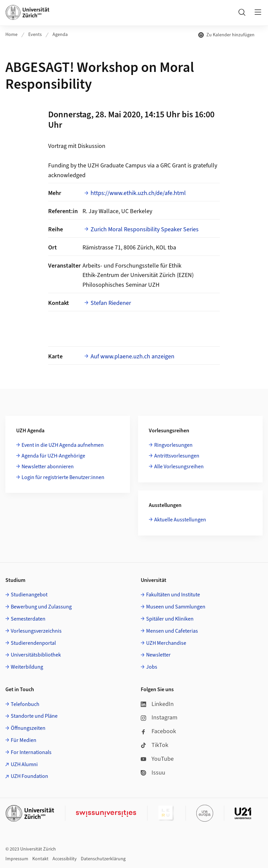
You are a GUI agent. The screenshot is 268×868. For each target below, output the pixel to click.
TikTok (155, 745)
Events (35, 35)
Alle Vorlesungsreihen (179, 467)
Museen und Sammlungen (176, 607)
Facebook (158, 731)
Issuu (153, 773)
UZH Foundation (29, 776)
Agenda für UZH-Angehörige (53, 456)
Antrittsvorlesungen (177, 456)
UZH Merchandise (166, 643)
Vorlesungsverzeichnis (36, 631)
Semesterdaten (28, 619)
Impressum (17, 859)
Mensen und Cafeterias (172, 631)
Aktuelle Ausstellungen (180, 520)
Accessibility (65, 859)
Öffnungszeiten (28, 728)
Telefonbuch (25, 704)
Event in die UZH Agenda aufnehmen (63, 445)
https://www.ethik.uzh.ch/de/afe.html (138, 193)
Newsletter (158, 655)
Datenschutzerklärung (103, 859)
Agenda (60, 35)
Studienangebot (29, 595)
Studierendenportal (33, 643)
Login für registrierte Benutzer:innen (63, 477)
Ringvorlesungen (173, 445)
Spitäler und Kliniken (170, 619)
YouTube (157, 759)
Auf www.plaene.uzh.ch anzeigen (132, 357)
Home (11, 35)
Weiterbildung (27, 667)
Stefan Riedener (111, 303)
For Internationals (31, 752)
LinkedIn (157, 704)
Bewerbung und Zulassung (41, 607)
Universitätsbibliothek (36, 655)
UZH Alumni (24, 764)
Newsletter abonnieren (48, 467)
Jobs (152, 667)
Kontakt (40, 859)
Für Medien (24, 740)
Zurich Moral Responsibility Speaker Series (145, 229)
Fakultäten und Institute (173, 595)
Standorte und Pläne (34, 716)
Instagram (159, 718)
